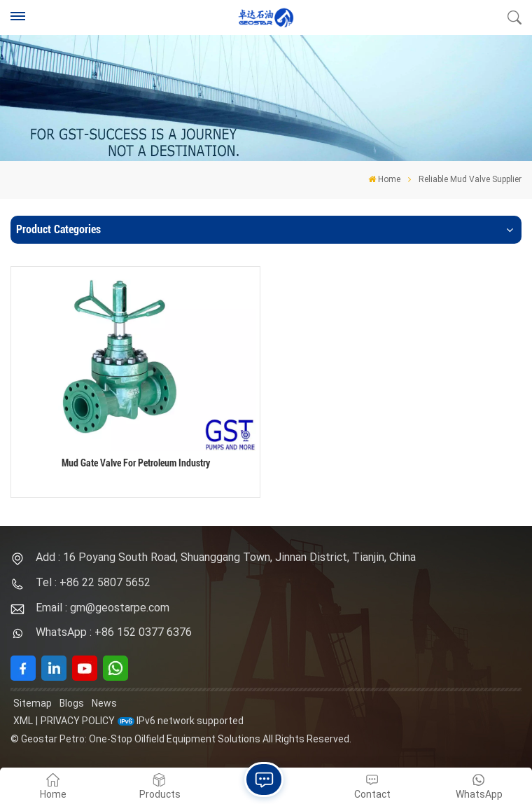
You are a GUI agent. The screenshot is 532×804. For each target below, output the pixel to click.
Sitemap (33, 703)
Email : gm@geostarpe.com (103, 608)
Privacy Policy (78, 721)
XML (23, 721)
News (104, 703)
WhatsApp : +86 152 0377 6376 (114, 632)
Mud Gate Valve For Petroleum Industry (136, 463)
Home (384, 179)
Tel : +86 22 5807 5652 (93, 582)
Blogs (72, 703)
